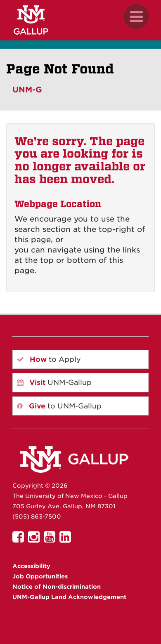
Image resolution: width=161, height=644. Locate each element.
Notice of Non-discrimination (57, 587)
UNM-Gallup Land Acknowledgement (69, 597)
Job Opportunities (40, 576)
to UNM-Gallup (59, 406)
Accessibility (31, 566)
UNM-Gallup (54, 382)
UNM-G (27, 90)
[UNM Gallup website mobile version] (80, 20)
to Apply (49, 359)
